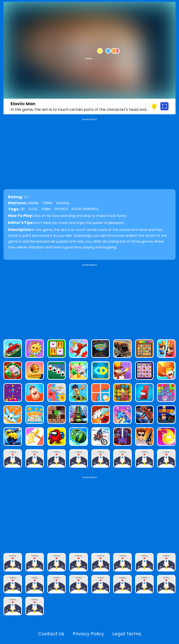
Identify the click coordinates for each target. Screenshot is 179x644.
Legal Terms (127, 634)
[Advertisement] (89, 300)
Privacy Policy (88, 634)
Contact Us (51, 634)
